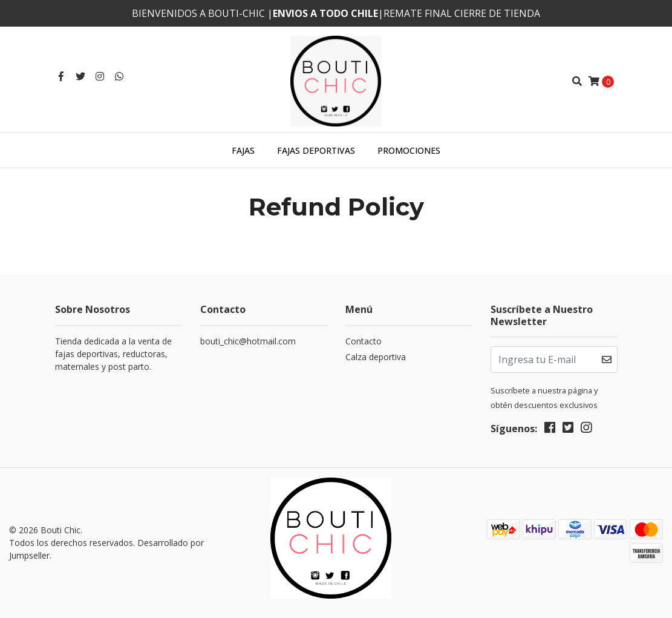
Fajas (243, 150)
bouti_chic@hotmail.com (248, 341)
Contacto (364, 341)
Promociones (409, 150)
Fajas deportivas (316, 150)
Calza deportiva (376, 357)
